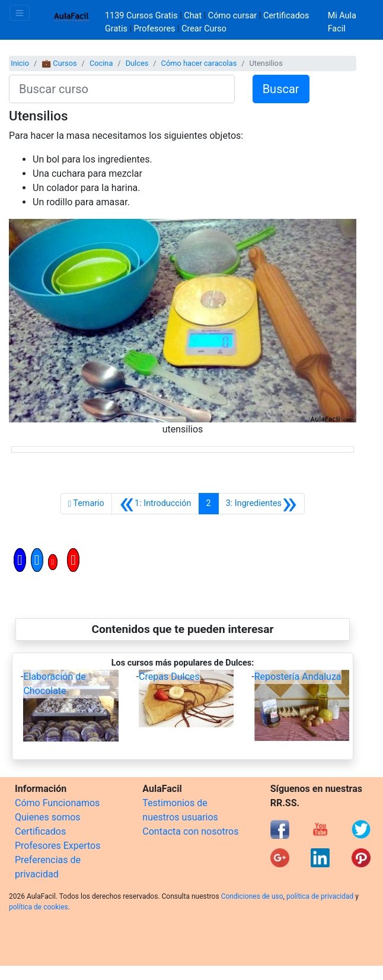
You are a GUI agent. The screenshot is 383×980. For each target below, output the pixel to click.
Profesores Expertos (58, 846)
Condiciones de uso (252, 896)
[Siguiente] (262, 504)
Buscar (281, 89)
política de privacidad (320, 896)
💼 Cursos (59, 63)
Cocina (101, 63)
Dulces (137, 63)
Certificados (40, 831)
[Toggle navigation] (20, 13)
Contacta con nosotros (190, 831)
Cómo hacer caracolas (199, 63)
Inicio (20, 63)
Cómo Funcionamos (57, 803)
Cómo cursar (232, 16)
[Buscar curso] (122, 89)
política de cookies (39, 907)
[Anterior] (155, 504)
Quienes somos (48, 817)
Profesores (155, 29)
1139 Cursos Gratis (142, 16)
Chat (193, 16)
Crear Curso (204, 29)
